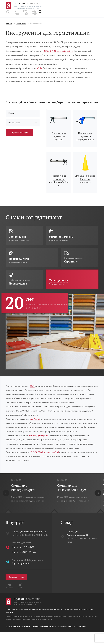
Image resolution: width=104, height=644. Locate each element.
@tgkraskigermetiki (21, 575)
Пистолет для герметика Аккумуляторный (85, 140)
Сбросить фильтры (19, 137)
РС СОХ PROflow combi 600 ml (58, 51)
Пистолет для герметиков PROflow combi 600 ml (59, 185)
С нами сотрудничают (34, 221)
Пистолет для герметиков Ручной (59, 140)
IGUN (40, 68)
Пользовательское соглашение (18, 638)
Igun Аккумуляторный (40, 446)
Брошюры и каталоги (67, 638)
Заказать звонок (17, 589)
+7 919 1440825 (23, 559)
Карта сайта (81, 638)
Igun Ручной (37, 425)
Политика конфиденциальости (44, 638)
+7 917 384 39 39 (24, 564)
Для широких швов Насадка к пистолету (85, 183)
